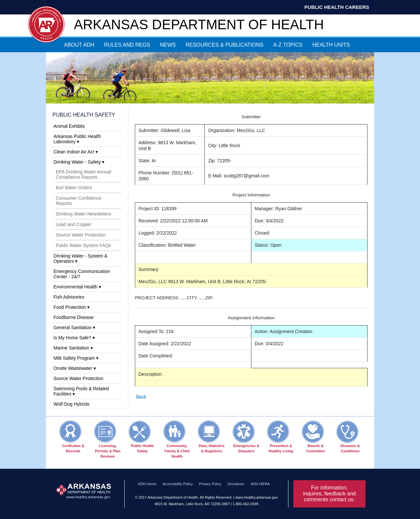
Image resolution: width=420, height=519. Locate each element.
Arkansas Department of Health (199, 24)
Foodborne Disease (73, 317)
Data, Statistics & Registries (211, 437)
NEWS (168, 45)
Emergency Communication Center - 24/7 (82, 274)
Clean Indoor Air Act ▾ (76, 152)
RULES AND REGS (127, 45)
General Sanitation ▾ (74, 327)
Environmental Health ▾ (77, 287)
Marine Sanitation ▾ (73, 348)
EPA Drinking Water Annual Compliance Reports (84, 174)
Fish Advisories (69, 297)
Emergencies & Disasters (246, 437)
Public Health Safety (84, 115)
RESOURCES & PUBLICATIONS (225, 45)
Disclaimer (236, 484)
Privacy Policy (210, 484)
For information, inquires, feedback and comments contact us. (330, 494)
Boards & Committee (313, 437)
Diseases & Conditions (348, 437)
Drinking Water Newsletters (84, 214)
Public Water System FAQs (83, 245)
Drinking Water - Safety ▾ (79, 162)
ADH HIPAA (260, 484)
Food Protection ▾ (72, 307)
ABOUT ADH (79, 45)
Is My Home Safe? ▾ (74, 338)
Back (141, 396)
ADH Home (147, 484)
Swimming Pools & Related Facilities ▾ (81, 391)
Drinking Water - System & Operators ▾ (80, 259)
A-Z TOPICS (288, 45)
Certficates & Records (72, 437)
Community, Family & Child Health (176, 439)
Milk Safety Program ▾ (76, 358)
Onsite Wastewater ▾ (75, 368)
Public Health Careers (337, 7)
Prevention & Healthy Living (280, 437)
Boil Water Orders (74, 188)
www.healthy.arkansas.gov (256, 497)
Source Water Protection (81, 235)
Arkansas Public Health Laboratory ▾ (77, 139)
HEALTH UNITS (331, 45)
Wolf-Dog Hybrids (71, 404)
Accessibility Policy (178, 484)
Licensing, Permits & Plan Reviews (107, 439)
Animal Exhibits (69, 126)
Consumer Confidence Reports (79, 201)
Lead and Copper (73, 224)
